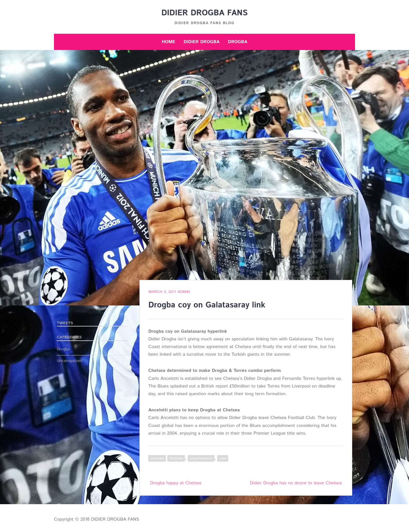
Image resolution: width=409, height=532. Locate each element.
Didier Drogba (202, 42)
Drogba (238, 42)
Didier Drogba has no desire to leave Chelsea (296, 483)
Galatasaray (201, 459)
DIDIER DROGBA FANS (204, 13)
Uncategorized (70, 361)
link (223, 459)
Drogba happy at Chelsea (176, 483)
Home (168, 42)
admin (183, 292)
